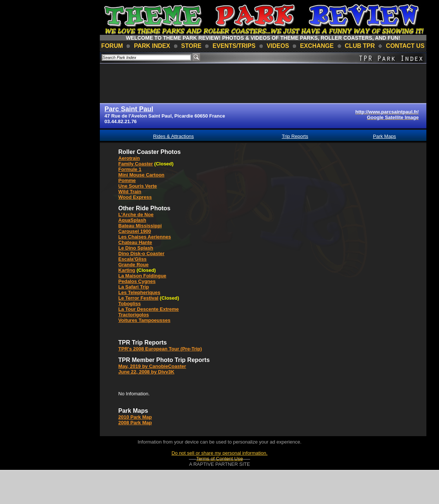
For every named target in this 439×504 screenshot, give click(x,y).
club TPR (360, 46)
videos (278, 46)
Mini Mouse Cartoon (141, 175)
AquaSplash (132, 220)
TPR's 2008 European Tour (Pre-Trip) (160, 349)
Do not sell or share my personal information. (219, 453)
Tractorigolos (134, 315)
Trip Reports (295, 136)
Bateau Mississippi (140, 226)
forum (112, 46)
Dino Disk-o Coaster (141, 253)
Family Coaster (136, 164)
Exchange (317, 46)
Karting (127, 270)
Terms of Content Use (220, 459)
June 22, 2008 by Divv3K (146, 372)
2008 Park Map (135, 423)
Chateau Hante (135, 242)
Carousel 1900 (135, 231)
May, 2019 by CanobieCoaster (152, 366)
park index (152, 46)
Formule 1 (130, 169)
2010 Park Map (135, 417)
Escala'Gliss (132, 259)
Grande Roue (134, 265)
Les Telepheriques (139, 292)
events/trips (234, 46)
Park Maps (384, 136)
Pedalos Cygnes (137, 281)
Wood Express (135, 197)
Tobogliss (130, 304)
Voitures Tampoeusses (144, 320)
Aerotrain (129, 158)
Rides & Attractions (174, 136)
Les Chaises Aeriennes (145, 237)
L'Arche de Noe (136, 215)
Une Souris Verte (138, 186)
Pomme (127, 180)
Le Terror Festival (138, 298)
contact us (405, 46)
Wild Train (130, 192)
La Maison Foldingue (142, 276)
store (191, 46)
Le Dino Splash (136, 248)
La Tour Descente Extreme (149, 309)
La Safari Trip (134, 287)
